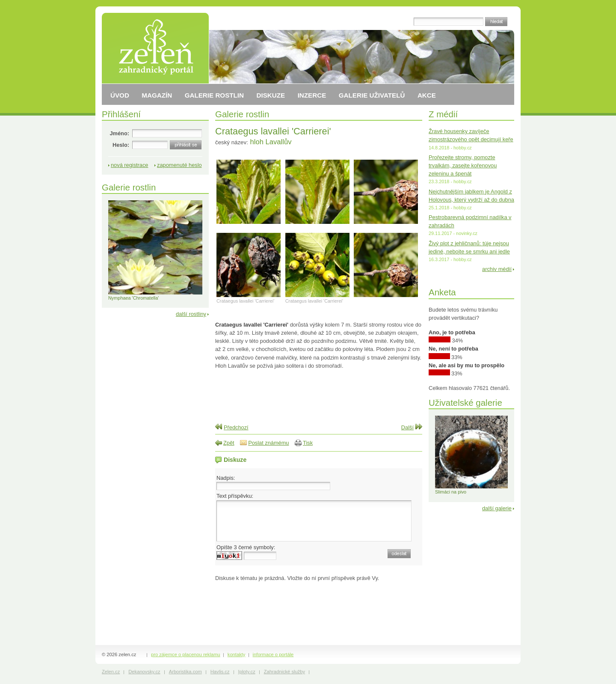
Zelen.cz (111, 672)
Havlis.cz (220, 672)
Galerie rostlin (242, 114)
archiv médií (497, 269)
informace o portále (273, 654)
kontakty (237, 654)
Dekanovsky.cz (144, 672)
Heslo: (121, 145)
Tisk (308, 443)
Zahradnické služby (284, 672)
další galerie (497, 508)
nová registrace (130, 165)
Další (407, 427)
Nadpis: (226, 478)
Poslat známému (268, 443)
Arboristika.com (185, 672)
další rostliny (191, 314)
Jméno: (119, 133)
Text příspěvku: (235, 496)
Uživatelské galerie (465, 403)
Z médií (443, 114)
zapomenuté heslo (179, 165)
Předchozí (236, 427)
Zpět (229, 443)
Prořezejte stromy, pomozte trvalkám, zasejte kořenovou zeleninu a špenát (463, 165)
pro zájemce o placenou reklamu (186, 654)
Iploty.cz (247, 672)
